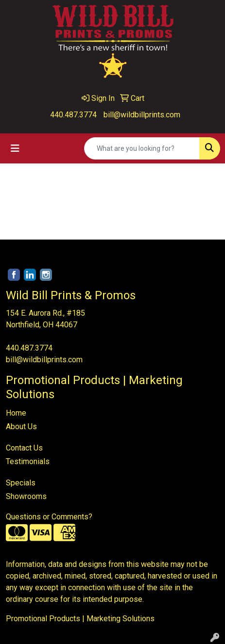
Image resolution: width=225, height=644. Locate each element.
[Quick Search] (142, 148)
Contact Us (24, 448)
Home (16, 413)
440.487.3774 (73, 115)
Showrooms (26, 496)
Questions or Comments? (49, 517)
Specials (21, 483)
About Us (21, 427)
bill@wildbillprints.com (142, 115)
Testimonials (28, 461)
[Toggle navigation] (15, 148)
